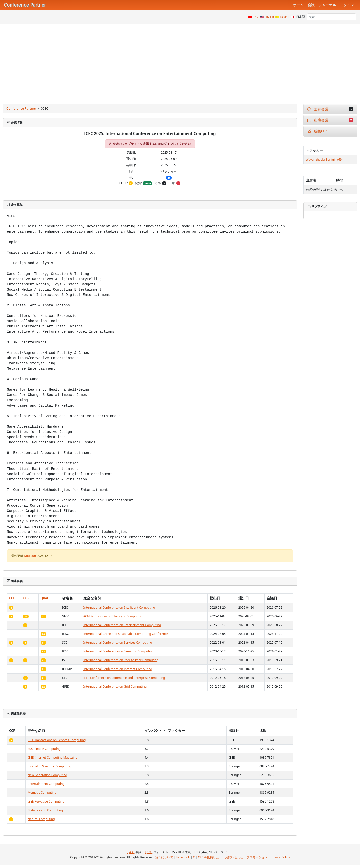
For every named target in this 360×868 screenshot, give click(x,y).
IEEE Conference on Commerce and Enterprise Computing (124, 678)
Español (285, 17)
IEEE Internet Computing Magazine (52, 757)
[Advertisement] (180, 61)
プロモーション (257, 857)
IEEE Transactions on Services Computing (57, 740)
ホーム (298, 5)
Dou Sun (30, 556)
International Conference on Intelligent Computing (119, 607)
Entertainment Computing (46, 784)
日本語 (301, 17)
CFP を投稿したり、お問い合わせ (221, 857)
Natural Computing (41, 819)
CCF (12, 598)
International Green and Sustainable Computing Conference (126, 634)
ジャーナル (327, 5)
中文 (256, 17)
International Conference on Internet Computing (118, 669)
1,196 (148, 852)
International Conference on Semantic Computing (118, 651)
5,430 (131, 852)
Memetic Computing (42, 793)
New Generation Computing (47, 775)
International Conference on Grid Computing (115, 686)
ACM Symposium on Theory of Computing (113, 616)
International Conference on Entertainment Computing (122, 625)
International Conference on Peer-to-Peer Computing (121, 660)
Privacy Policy (280, 857)
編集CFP (317, 131)
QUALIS (46, 598)
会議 (311, 5)
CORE (27, 598)
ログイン (347, 5)
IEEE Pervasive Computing (46, 801)
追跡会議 (330, 109)
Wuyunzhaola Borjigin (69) (324, 159)
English (270, 17)
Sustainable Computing (44, 749)
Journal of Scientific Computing (49, 766)
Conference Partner (21, 108)
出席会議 (330, 120)
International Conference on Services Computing (118, 643)
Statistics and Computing (45, 810)
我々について (164, 857)
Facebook (183, 857)
